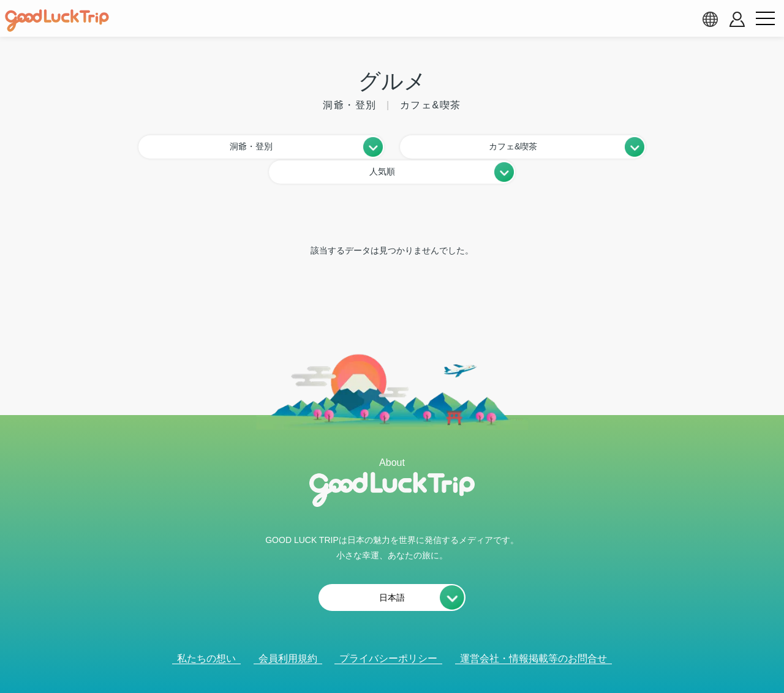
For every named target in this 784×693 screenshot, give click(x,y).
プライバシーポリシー (388, 631)
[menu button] (765, 19)
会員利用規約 (288, 631)
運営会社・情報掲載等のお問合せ (533, 631)
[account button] (737, 19)
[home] (57, 21)
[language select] (710, 19)
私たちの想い (206, 631)
